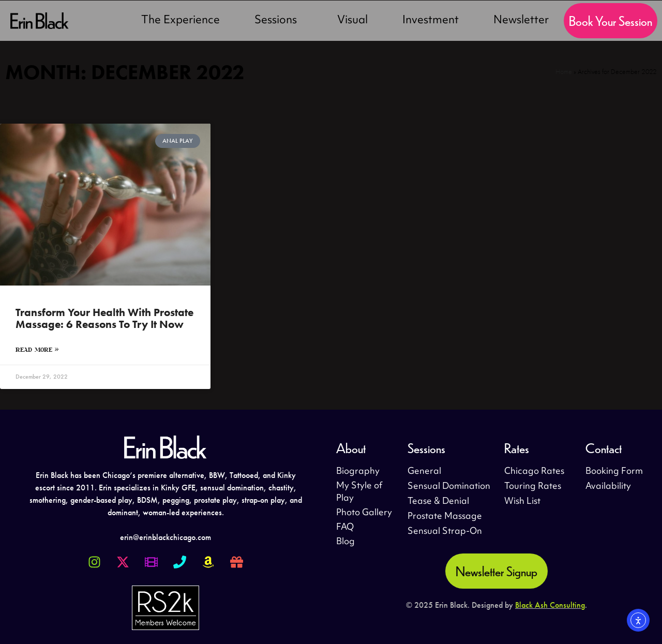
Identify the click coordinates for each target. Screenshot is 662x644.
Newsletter (521, 21)
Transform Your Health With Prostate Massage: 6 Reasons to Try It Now (104, 318)
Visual (352, 21)
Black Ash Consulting (550, 605)
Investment (431, 21)
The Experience (180, 21)
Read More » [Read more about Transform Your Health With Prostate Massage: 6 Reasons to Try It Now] (37, 349)
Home (564, 72)
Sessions (278, 21)
